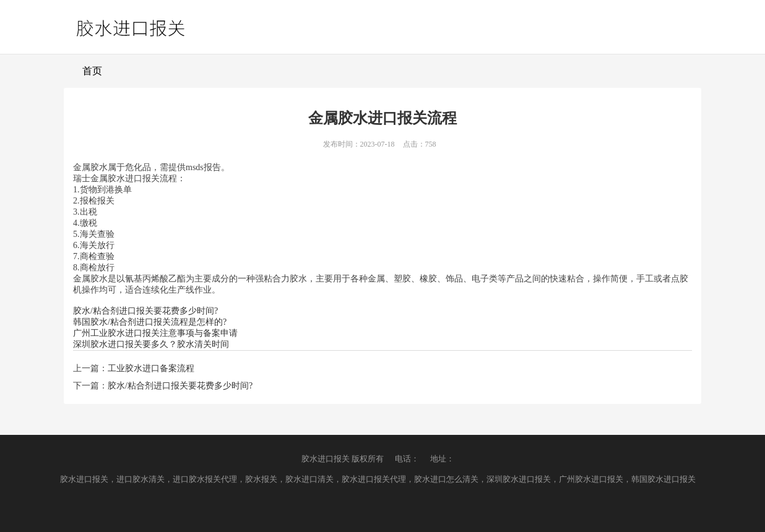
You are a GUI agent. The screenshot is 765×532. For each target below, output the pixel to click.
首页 (92, 71)
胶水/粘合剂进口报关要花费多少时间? (145, 311)
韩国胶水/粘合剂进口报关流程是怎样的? (150, 322)
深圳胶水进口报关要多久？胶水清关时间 (151, 344)
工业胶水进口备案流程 (151, 368)
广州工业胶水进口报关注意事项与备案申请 (155, 333)
